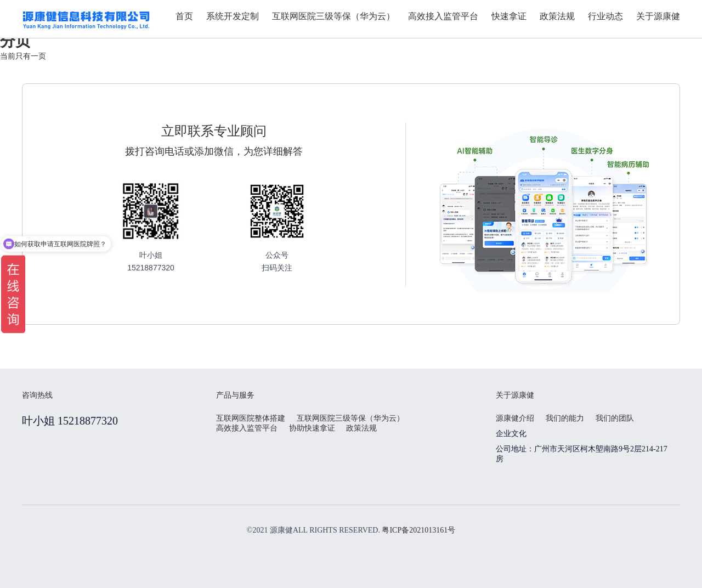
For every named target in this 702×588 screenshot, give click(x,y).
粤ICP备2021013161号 (418, 530)
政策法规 (361, 428)
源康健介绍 (515, 418)
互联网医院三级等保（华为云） (350, 418)
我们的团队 (615, 418)
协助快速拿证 (312, 428)
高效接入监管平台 (247, 428)
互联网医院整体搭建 (251, 418)
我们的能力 (565, 418)
